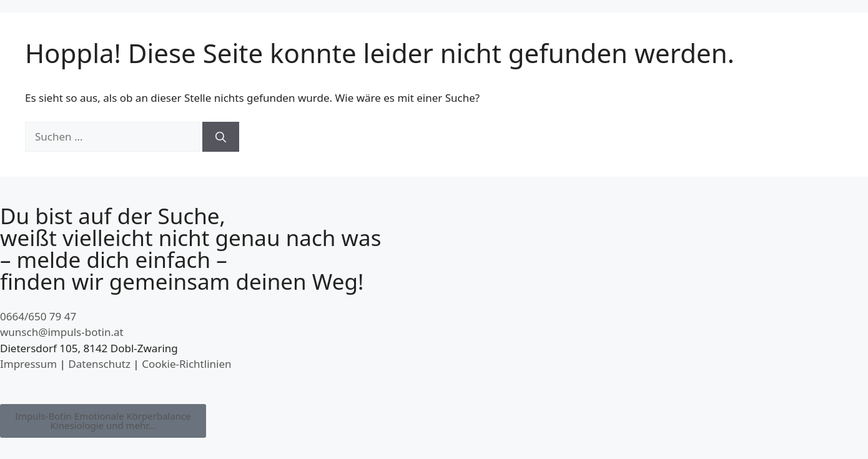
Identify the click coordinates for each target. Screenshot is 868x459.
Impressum (28, 364)
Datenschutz (99, 364)
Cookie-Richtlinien (186, 364)
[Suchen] (221, 137)
